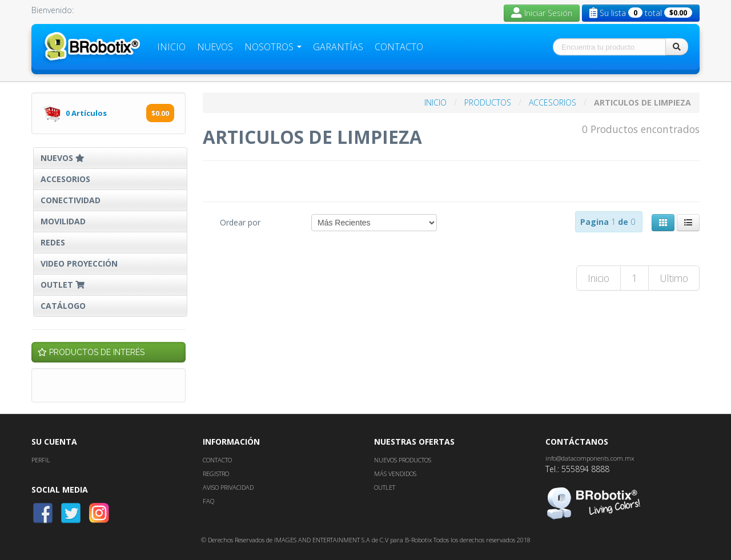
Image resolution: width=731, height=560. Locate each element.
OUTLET (64, 285)
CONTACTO (217, 460)
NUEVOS (63, 158)
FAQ (208, 501)
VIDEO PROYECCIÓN (79, 263)
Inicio (171, 47)
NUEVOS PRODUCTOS (403, 460)
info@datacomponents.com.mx (590, 458)
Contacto (399, 47)
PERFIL (41, 460)
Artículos (87, 113)
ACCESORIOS (65, 179)
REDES (53, 242)
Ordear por (240, 222)
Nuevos (215, 47)
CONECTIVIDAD (71, 200)
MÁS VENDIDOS (395, 474)
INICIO (437, 102)
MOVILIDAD (63, 221)
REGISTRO (216, 474)
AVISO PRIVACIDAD (228, 487)
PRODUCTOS (489, 102)
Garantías (338, 47)
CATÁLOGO (63, 306)
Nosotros (273, 47)
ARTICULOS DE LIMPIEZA (642, 102)
